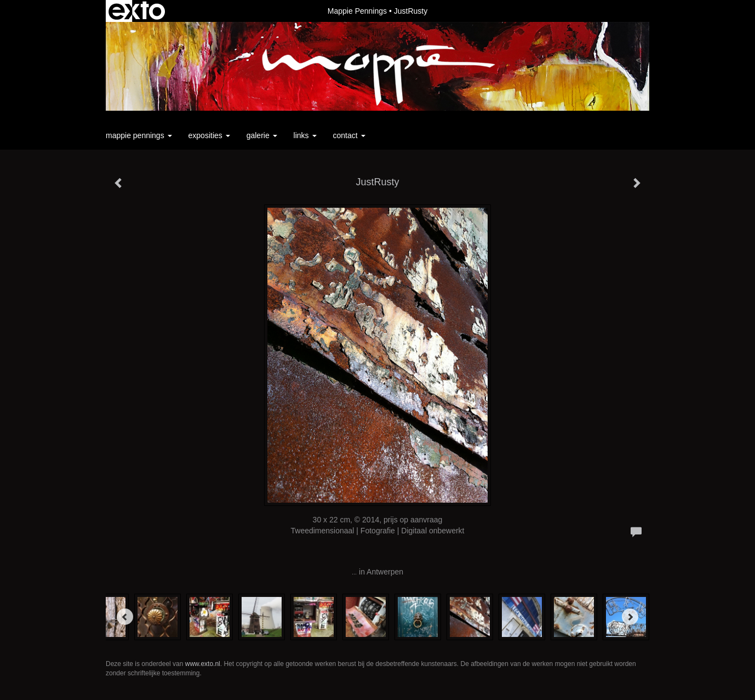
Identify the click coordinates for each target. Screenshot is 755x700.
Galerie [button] (262, 135)
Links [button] (305, 135)
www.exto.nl (203, 664)
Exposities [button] (209, 135)
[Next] (630, 617)
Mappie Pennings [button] (139, 135)
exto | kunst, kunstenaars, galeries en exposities (137, 11)
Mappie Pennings (357, 11)
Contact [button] (349, 135)
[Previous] (125, 617)
